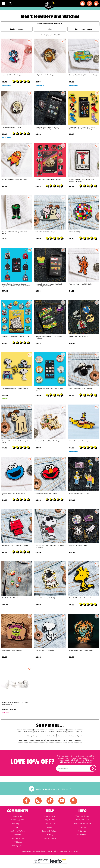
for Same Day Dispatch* (50, 789)
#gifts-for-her (23, 741)
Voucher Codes (82, 816)
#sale (20, 731)
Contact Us (50, 823)
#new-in (44, 731)
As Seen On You (18, 831)
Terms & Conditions (82, 823)
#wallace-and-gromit (76, 736)
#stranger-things (32, 736)
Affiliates (18, 842)
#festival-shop (51, 736)
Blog (18, 827)
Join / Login (50, 816)
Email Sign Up (18, 820)
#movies (71, 731)
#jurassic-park (61, 731)
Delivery (50, 827)
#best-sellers (28, 731)
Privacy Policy (82, 820)
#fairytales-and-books (54, 741)
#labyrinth (79, 731)
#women (51, 731)
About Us (18, 816)
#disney (42, 736)
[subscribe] (93, 768)
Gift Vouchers (50, 838)
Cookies (82, 827)
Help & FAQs (50, 820)
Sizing (50, 835)
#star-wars (21, 736)
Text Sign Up (18, 823)
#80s (65, 741)
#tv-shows (78, 741)
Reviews (18, 835)
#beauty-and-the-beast (37, 741)
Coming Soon (18, 846)
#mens (36, 731)
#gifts (71, 741)
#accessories (62, 736)
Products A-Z (82, 835)
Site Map (82, 831)
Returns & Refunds (50, 831)
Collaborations (18, 838)
